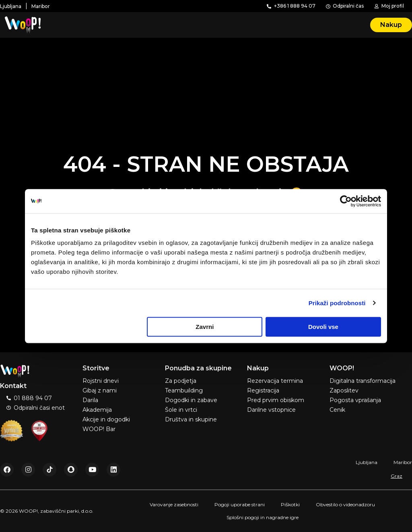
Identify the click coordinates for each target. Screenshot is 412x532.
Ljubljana (367, 462)
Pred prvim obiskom (276, 400)
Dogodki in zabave (191, 400)
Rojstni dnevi (101, 381)
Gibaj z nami (100, 390)
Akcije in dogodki (106, 419)
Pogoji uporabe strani (240, 504)
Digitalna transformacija (363, 381)
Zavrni (205, 327)
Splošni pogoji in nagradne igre (263, 517)
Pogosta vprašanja (355, 400)
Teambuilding (184, 390)
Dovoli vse (323, 327)
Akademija (97, 410)
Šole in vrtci (181, 410)
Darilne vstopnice (271, 410)
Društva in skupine (191, 419)
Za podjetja (181, 381)
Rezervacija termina (275, 381)
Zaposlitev (344, 390)
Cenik (337, 410)
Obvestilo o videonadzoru (345, 504)
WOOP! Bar (99, 429)
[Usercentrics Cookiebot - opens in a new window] (346, 201)
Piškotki (290, 504)
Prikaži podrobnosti (337, 303)
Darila (90, 400)
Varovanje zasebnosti (174, 504)
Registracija (263, 390)
